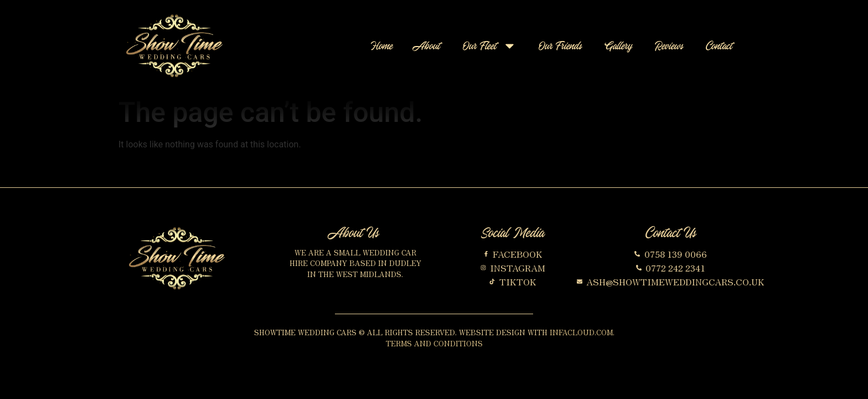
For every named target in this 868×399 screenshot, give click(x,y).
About (428, 46)
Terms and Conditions (434, 343)
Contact (719, 46)
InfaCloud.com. (582, 332)
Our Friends (560, 46)
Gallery (619, 46)
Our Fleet (490, 46)
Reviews (669, 46)
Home (382, 46)
